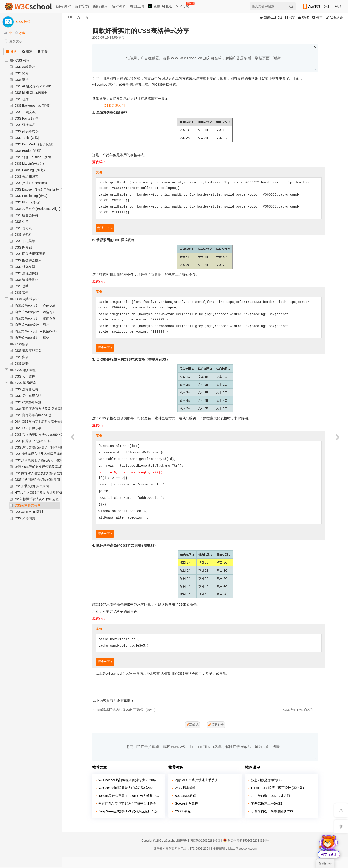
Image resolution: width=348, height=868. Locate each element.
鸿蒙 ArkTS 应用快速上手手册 (196, 780)
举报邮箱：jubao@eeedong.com (235, 849)
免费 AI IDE (160, 6)
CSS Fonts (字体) (27, 118)
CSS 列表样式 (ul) (28, 131)
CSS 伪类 (22, 222)
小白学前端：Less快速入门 (271, 796)
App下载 (311, 6)
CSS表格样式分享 (28, 505)
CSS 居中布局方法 (28, 396)
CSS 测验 (22, 364)
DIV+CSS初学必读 (28, 428)
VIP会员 (183, 5)
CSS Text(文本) (25, 112)
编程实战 (82, 6)
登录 (338, 6)
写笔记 (192, 725)
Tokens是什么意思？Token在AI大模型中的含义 (130, 796)
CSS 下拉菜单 (25, 241)
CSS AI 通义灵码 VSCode (33, 86)
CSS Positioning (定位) (31, 196)
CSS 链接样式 (25, 125)
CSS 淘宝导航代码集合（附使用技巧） (43, 447)
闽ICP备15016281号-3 (205, 840)
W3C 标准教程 (185, 788)
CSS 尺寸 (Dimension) (31, 183)
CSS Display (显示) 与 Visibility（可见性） (45, 189)
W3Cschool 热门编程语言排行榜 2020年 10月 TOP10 (130, 780)
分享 (317, 18)
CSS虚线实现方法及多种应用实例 (39, 454)
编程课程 (64, 6)
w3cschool (171, 840)
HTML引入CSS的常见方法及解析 (38, 493)
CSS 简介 (22, 73)
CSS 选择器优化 (26, 280)
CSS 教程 (22, 60)
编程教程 (119, 6)
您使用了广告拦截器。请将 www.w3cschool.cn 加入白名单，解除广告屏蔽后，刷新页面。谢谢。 (205, 58)
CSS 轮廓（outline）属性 (33, 157)
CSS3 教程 (183, 811)
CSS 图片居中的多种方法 (33, 441)
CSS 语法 (22, 80)
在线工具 (137, 6)
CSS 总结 (22, 286)
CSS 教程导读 (25, 67)
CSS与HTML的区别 (29, 512)
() (304, 18)
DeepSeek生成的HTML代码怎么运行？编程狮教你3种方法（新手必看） (130, 811)
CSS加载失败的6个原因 (32, 486)
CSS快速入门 (114, 105)
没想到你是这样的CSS (267, 780)
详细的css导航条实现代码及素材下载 (41, 467)
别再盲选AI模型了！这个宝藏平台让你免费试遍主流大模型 (130, 803)
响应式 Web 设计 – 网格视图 (35, 312)
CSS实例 (22, 344)
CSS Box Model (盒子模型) (34, 144)
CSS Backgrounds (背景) (32, 106)
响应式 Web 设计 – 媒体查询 (35, 318)
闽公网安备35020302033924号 (246, 840)
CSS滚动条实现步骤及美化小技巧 (39, 460)
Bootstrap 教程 (185, 796)
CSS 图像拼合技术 (28, 260)
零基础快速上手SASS (267, 803)
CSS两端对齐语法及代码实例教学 (39, 473)
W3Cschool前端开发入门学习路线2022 (126, 788)
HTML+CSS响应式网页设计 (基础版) (277, 788)
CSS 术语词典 (25, 518)
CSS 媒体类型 (25, 267)
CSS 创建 (22, 99)
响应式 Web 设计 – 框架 (32, 338)
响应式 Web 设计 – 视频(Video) (37, 331)
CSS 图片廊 (23, 247)
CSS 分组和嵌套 (26, 176)
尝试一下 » (105, 228)
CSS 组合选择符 (26, 215)
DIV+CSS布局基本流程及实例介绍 (39, 422)
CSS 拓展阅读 (26, 383)
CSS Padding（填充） (31, 170)
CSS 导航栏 (23, 235)
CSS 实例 (22, 293)
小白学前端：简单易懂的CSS (272, 811)
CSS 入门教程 (25, 376)
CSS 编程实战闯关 (28, 351)
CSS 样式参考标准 (28, 402)
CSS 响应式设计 (27, 299)
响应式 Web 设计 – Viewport (35, 305)
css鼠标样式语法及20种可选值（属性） (43, 499)
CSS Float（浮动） (28, 202)
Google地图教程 (186, 803)
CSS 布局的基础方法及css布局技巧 (40, 434)
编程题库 (100, 6)
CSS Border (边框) (28, 151)
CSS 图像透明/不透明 (30, 254)
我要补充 (216, 725)
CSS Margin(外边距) (29, 164)
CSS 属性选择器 (26, 273)
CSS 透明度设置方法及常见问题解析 (41, 409)
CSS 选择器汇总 (26, 389)
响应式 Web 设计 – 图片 (32, 325)
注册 (327, 6)
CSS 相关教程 (26, 370)
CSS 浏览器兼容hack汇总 (33, 415)
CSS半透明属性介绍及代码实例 (37, 480)
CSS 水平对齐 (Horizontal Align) (37, 209)
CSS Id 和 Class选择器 (31, 93)
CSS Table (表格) (27, 138)
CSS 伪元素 (23, 228)
